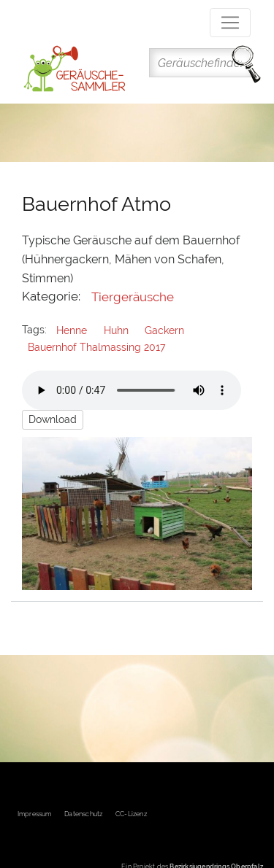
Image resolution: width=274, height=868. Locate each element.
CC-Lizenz (131, 814)
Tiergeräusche (133, 297)
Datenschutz (83, 814)
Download (53, 419)
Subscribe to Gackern (17, 631)
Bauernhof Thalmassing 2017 (96, 347)
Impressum (35, 814)
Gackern (164, 330)
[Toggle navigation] (230, 23)
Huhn (116, 330)
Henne (72, 330)
